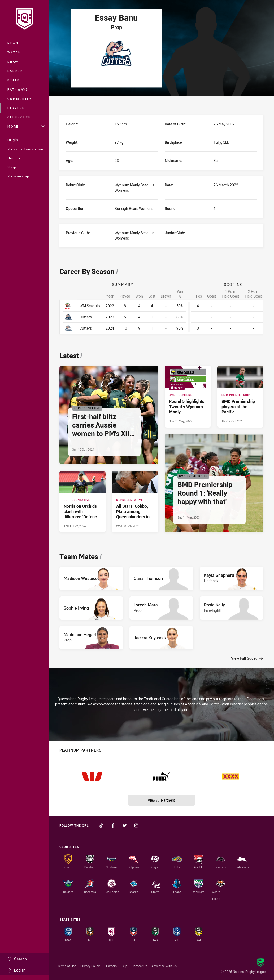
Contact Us (139, 966)
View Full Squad (247, 658)
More (26, 126)
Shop (12, 167)
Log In (17, 970)
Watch (14, 52)
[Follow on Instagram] (136, 825)
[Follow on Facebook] (113, 825)
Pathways (18, 89)
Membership (18, 176)
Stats (14, 80)
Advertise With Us (164, 966)
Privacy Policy (90, 966)
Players (16, 108)
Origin (13, 140)
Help (124, 966)
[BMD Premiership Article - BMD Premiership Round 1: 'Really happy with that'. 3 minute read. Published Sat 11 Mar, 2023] (214, 483)
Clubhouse (19, 117)
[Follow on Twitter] (125, 825)
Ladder (15, 71)
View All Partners (161, 800)
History (14, 158)
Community (20, 99)
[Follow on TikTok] (101, 825)
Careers (111, 966)
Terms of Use (67, 966)
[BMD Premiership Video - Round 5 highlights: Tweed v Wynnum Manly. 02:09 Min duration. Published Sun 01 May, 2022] (188, 397)
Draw (13, 62)
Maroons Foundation (25, 149)
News (13, 43)
